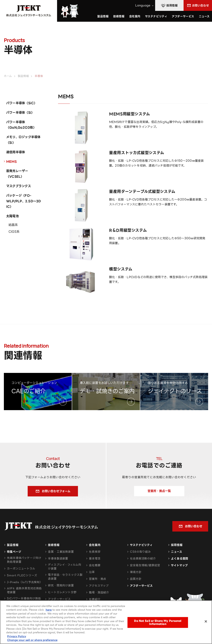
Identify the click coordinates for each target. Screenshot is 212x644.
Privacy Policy (17, 637)
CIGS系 (14, 232)
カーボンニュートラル (21, 569)
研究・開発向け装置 (61, 585)
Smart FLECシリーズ (22, 575)
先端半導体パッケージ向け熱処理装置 (24, 560)
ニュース (204, 16)
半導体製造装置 (58, 558)
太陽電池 (12, 216)
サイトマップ (179, 565)
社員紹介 (95, 599)
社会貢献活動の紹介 (143, 558)
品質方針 (136, 579)
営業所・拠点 (98, 579)
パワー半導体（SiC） (22, 103)
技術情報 (119, 16)
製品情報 (13, 545)
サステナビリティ (141, 545)
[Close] (206, 622)
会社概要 (95, 565)
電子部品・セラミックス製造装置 (65, 577)
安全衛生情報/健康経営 (145, 565)
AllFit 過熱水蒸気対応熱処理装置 (24, 590)
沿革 (92, 572)
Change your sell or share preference (32, 640)
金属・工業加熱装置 (61, 552)
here (49, 610)
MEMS (11, 162)
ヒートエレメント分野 (62, 592)
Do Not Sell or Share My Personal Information (158, 623)
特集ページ (14, 552)
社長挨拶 (95, 552)
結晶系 (13, 225)
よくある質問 (180, 558)
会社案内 (95, 545)
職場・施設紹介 (99, 592)
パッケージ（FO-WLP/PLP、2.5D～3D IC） (24, 201)
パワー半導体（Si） (20, 113)
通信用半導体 (16, 152)
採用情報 (177, 545)
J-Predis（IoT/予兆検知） (25, 582)
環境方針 (136, 572)
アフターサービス (183, 16)
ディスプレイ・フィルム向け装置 (65, 567)
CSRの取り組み (140, 552)
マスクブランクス (19, 186)
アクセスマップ (99, 586)
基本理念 (95, 558)
